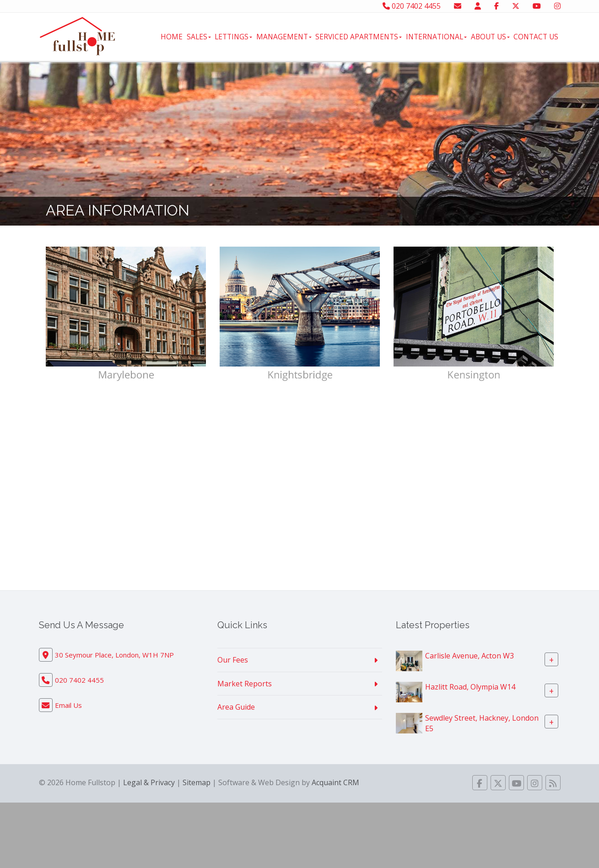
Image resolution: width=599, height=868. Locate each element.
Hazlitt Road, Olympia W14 (470, 687)
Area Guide (236, 707)
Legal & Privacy (149, 782)
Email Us (68, 705)
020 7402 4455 (412, 6)
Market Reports (245, 684)
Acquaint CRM (335, 782)
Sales (199, 37)
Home (172, 37)
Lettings (233, 37)
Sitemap (197, 782)
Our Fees (233, 660)
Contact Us (536, 37)
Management (284, 37)
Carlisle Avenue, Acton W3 (469, 656)
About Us (490, 37)
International (436, 37)
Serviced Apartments (359, 37)
